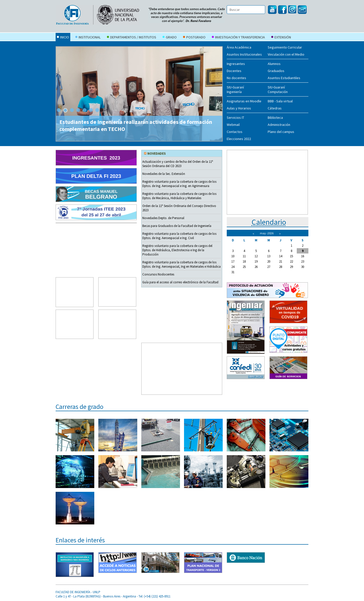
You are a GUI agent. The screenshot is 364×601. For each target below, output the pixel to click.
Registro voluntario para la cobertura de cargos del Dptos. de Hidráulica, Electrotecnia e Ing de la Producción (177, 250)
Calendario (269, 222)
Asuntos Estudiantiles (284, 78)
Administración (279, 125)
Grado (170, 38)
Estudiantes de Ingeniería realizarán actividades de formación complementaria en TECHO (136, 125)
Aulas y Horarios (239, 108)
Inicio (63, 38)
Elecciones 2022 (239, 139)
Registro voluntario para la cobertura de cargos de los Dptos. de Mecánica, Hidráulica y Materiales (179, 196)
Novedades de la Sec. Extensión (164, 174)
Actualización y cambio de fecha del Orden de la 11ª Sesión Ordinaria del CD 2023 (178, 164)
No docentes (236, 78)
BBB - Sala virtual (280, 101)
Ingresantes (236, 64)
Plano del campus (281, 132)
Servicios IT (235, 118)
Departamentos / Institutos (132, 38)
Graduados (276, 71)
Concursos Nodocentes (158, 274)
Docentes (234, 71)
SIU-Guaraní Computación (278, 89)
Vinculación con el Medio (286, 54)
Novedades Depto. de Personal (163, 218)
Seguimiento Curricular (285, 47)
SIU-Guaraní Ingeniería (235, 89)
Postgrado (194, 38)
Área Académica (239, 47)
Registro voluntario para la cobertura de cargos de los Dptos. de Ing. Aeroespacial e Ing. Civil (179, 236)
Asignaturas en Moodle (244, 101)
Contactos (235, 132)
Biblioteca (275, 118)
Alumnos (274, 64)
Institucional (88, 38)
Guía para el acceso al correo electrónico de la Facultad (180, 282)
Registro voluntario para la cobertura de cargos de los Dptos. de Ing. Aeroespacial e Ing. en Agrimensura (179, 184)
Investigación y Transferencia (238, 38)
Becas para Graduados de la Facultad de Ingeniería (177, 226)
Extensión (281, 38)
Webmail (233, 125)
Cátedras (275, 108)
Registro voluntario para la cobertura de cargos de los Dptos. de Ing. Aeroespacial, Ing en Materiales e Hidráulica (181, 264)
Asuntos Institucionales (244, 54)
